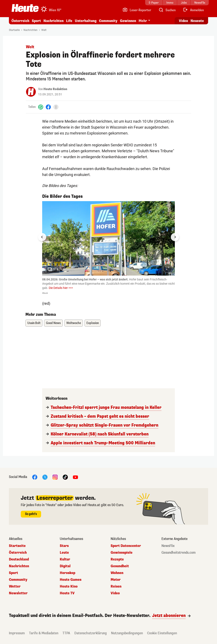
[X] (45, 477)
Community (108, 21)
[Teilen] (56, 107)
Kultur (65, 559)
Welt (44, 30)
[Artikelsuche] (167, 10)
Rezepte (117, 559)
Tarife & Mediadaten (44, 633)
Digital (65, 566)
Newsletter (18, 593)
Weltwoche (74, 323)
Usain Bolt (34, 323)
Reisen (116, 586)
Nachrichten (54, 21)
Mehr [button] (143, 21)
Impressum (17, 633)
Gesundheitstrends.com (179, 553)
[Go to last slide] (42, 237)
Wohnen (117, 573)
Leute (64, 553)
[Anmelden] (193, 10)
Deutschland (19, 559)
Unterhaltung (86, 21)
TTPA (66, 633)
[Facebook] (48, 107)
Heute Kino (69, 586)
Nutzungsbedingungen (127, 633)
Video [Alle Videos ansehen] (183, 21)
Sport (36, 21)
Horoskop (67, 573)
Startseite (14, 30)
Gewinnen (128, 21)
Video (115, 593)
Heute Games (71, 580)
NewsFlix (168, 546)
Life (69, 21)
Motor (116, 580)
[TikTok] (65, 477)
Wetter (15, 586)
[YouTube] (75, 477)
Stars (64, 546)
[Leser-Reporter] (137, 10)
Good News (53, 323)
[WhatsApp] (41, 107)
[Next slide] (175, 237)
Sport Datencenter (126, 546)
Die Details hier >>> (61, 288)
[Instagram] (55, 477)
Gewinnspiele (122, 553)
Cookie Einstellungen (162, 633)
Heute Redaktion (55, 89)
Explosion (93, 323)
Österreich (20, 21)
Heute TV (67, 593)
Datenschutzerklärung (91, 633)
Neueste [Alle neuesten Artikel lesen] (197, 21)
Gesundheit (120, 566)
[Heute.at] (25, 8)
